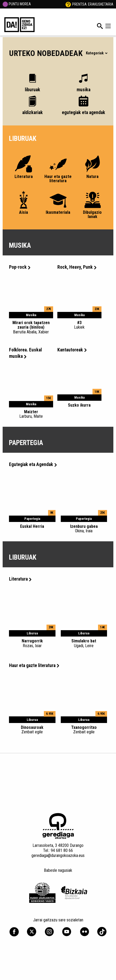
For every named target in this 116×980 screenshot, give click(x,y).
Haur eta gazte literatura (34, 665)
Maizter (31, 414)
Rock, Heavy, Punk (77, 267)
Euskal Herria (32, 526)
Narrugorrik (32, 643)
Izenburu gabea (84, 529)
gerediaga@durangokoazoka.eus (58, 855)
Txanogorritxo (84, 730)
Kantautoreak (72, 350)
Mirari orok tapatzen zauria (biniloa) (31, 327)
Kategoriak (96, 53)
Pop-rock (20, 267)
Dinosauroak (32, 730)
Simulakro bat (84, 643)
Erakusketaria (101, 4)
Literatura (20, 579)
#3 (79, 325)
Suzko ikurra (79, 405)
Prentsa (79, 4)
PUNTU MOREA (17, 4)
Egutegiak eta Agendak (33, 464)
